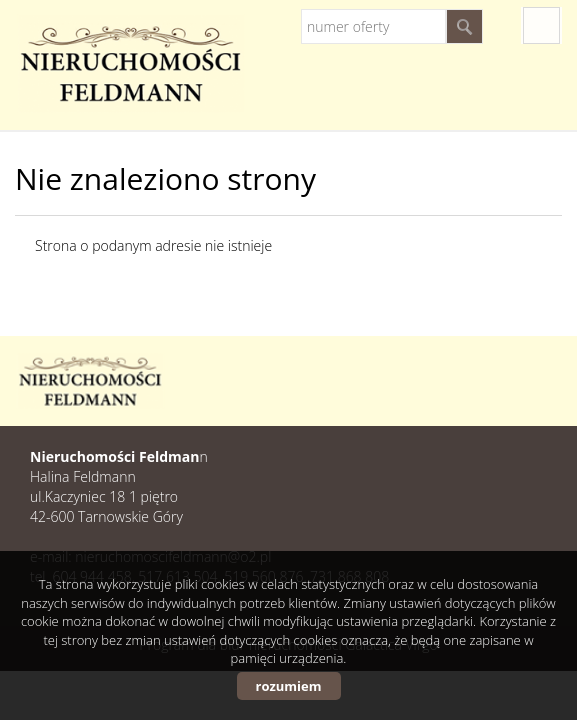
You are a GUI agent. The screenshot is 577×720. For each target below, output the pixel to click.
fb (541, 25)
